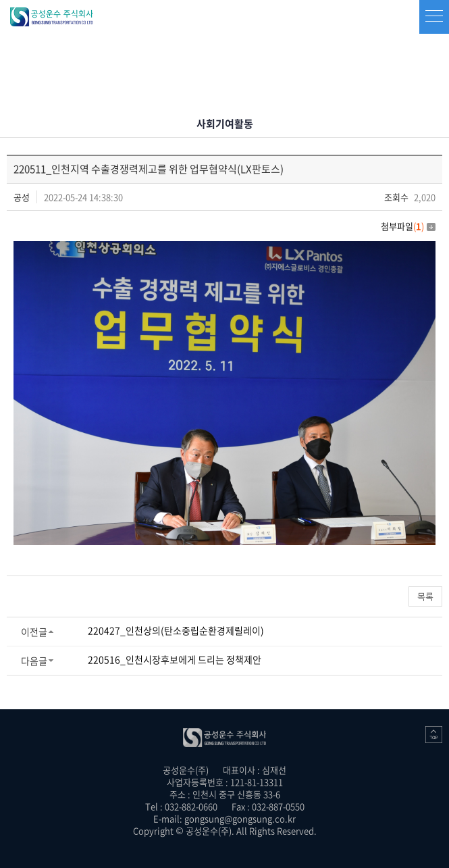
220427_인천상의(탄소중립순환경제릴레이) (176, 630)
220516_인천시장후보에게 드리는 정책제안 (175, 659)
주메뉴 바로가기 (0, 0)
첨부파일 (408, 226)
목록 (425, 596)
